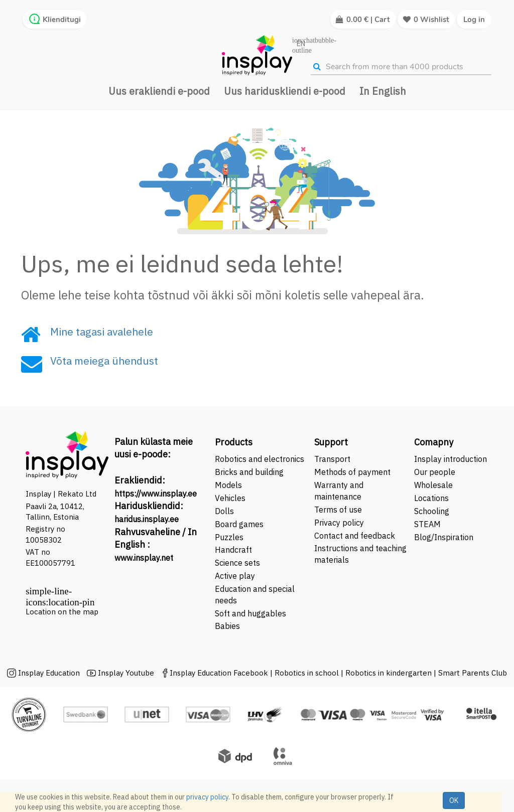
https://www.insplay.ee (156, 494)
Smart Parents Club (473, 673)
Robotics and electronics (260, 459)
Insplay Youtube (126, 673)
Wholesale (433, 485)
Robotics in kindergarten (390, 673)
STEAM (427, 524)
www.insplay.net (144, 558)
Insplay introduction (451, 459)
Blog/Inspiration (444, 537)
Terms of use (338, 510)
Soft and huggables (250, 613)
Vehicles (230, 498)
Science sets (238, 563)
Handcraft (233, 550)
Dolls (224, 511)
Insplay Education (49, 673)
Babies (227, 626)
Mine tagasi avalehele (102, 332)
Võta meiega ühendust (104, 361)
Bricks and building (249, 472)
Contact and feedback (355, 536)
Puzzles (229, 537)
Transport (332, 459)
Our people (435, 472)
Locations (431, 498)
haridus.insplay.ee (147, 519)
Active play (235, 576)
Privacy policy (339, 523)
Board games (239, 524)
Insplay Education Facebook (219, 673)
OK (454, 800)
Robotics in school (307, 673)
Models (228, 485)
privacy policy (207, 797)
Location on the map (62, 612)
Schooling (432, 511)
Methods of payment (352, 472)
